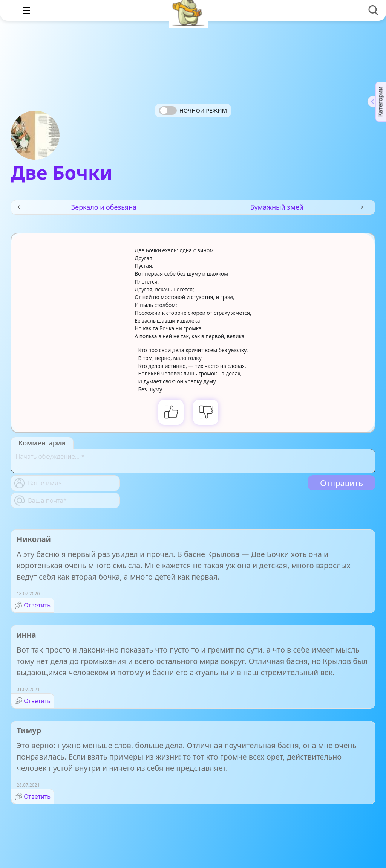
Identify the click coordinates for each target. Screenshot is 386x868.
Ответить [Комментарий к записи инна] (37, 701)
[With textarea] (193, 461)
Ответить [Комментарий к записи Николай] (37, 605)
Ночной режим (203, 110)
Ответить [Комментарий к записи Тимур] (37, 796)
